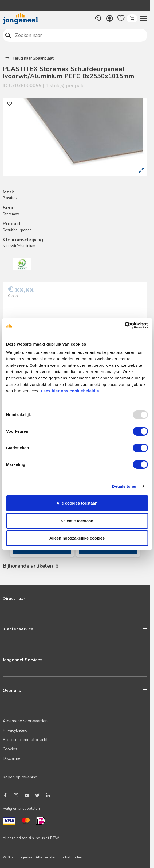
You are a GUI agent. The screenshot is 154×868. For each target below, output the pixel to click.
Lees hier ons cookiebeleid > (70, 391)
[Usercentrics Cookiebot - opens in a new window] (125, 325)
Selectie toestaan (77, 521)
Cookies (10, 749)
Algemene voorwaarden (25, 721)
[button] (143, 18)
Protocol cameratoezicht (25, 740)
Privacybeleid (15, 730)
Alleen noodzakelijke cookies (77, 538)
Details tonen (125, 486)
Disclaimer (12, 758)
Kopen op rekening (20, 777)
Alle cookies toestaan (77, 503)
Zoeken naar (8, 35)
